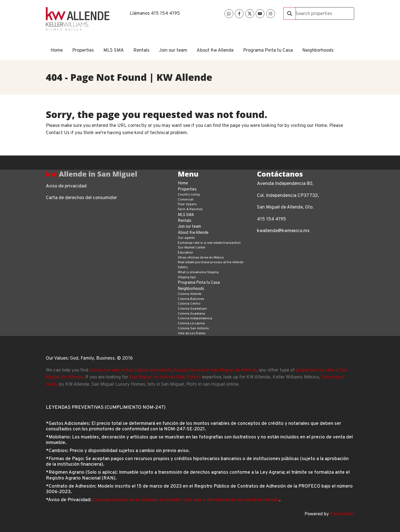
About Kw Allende (215, 51)
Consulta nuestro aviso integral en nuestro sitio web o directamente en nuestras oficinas (186, 500)
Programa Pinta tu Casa (268, 51)
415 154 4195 (165, 14)
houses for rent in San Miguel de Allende (215, 370)
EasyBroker (342, 514)
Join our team (173, 51)
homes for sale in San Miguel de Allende (130, 370)
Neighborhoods (318, 51)
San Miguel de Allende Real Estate (165, 377)
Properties (83, 51)
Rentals (141, 51)
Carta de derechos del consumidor (81, 198)
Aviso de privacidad (66, 186)
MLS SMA (114, 51)
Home (57, 51)
